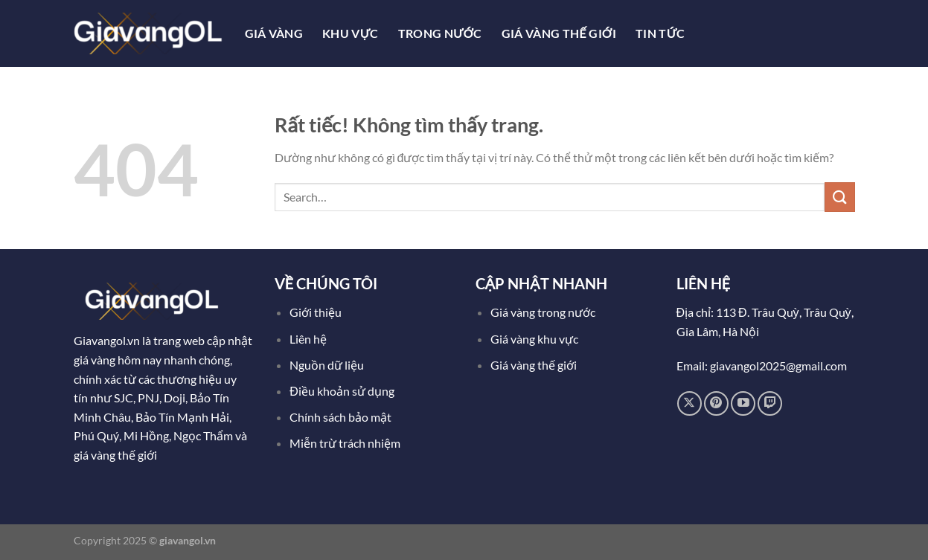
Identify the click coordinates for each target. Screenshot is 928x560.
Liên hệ (308, 339)
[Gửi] (839, 197)
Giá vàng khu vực (534, 339)
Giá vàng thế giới (534, 365)
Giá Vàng (274, 33)
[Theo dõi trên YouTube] (743, 403)
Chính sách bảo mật (340, 417)
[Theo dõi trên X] (689, 403)
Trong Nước (440, 33)
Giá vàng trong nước (543, 312)
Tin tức (660, 33)
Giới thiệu (316, 312)
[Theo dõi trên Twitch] (770, 403)
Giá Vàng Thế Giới (559, 33)
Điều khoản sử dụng (343, 391)
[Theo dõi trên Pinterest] (716, 403)
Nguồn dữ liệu (328, 365)
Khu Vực (351, 33)
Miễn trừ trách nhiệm (345, 443)
